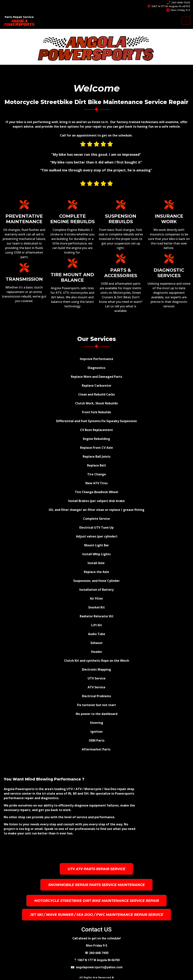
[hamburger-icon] (186, 21)
